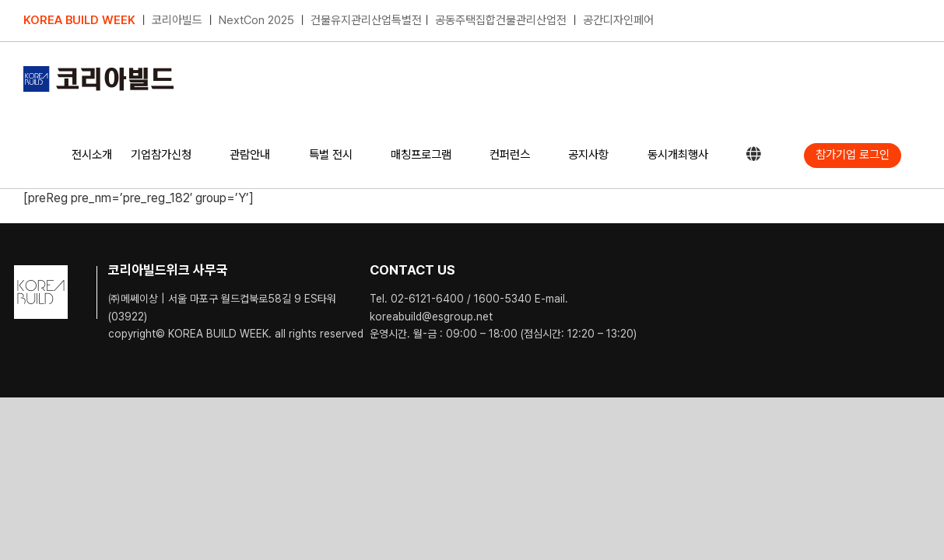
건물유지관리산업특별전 (366, 20)
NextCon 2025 (256, 20)
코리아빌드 (177, 20)
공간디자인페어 (618, 20)
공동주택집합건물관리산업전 (501, 20)
